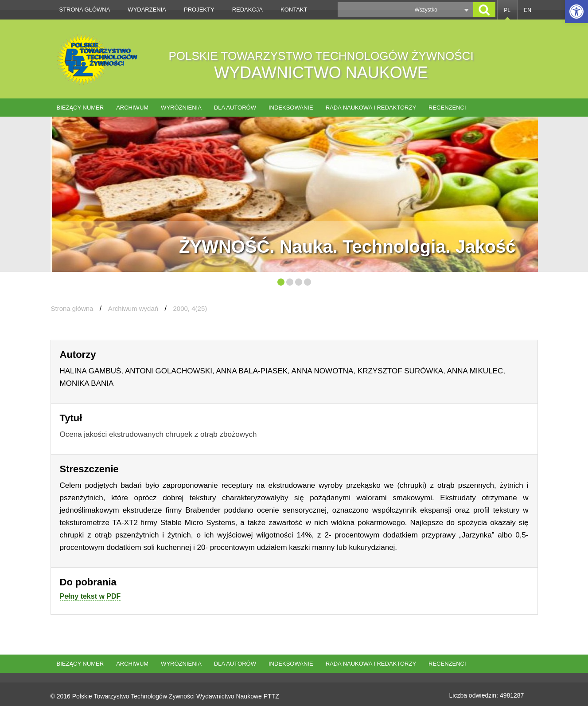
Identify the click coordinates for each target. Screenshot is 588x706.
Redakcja (247, 10)
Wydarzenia (147, 10)
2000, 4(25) (190, 308)
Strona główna (85, 10)
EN (528, 10)
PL (507, 10)
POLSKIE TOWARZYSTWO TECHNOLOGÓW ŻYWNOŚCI (321, 65)
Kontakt (294, 10)
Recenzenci (447, 108)
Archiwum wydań (133, 308)
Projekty (199, 10)
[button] (576, 12)
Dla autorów (235, 108)
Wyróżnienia (181, 108)
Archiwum (132, 108)
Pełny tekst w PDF (90, 596)
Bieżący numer (80, 108)
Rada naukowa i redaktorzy (371, 108)
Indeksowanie (291, 108)
